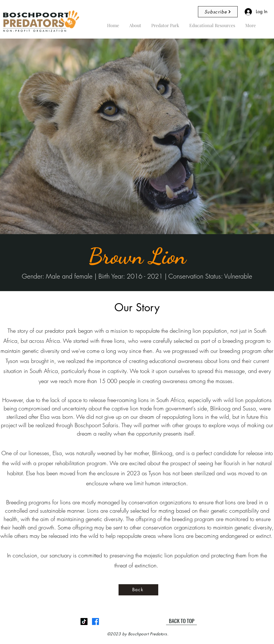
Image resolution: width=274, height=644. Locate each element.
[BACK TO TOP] (181, 621)
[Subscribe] (218, 12)
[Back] (138, 590)
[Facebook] (95, 622)
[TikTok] (84, 622)
